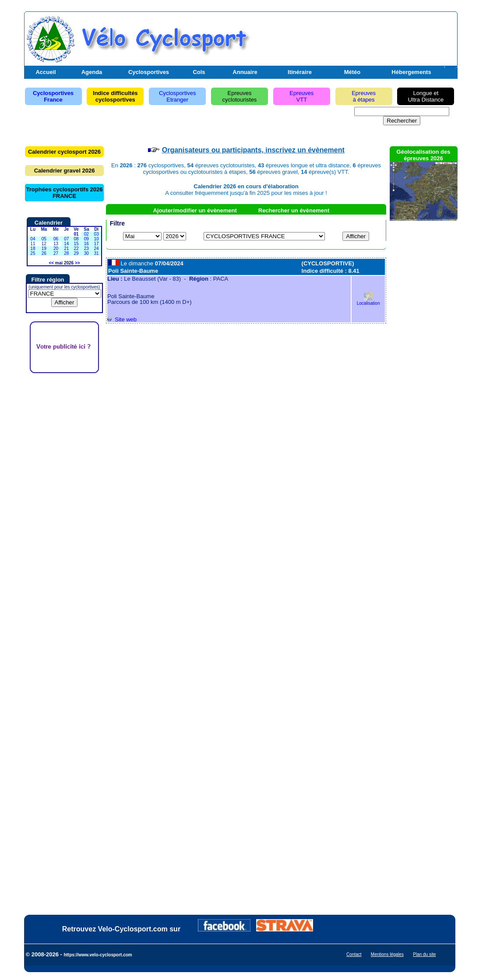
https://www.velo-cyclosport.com (98, 955)
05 (44, 239)
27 (56, 253)
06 (56, 239)
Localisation (368, 301)
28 (66, 253)
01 (76, 234)
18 (33, 249)
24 (97, 249)
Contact (354, 954)
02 (86, 234)
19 (44, 249)
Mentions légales (387, 954)
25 (33, 253)
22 (76, 249)
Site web (122, 319)
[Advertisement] (353, 36)
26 (44, 253)
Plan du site (424, 954)
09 (86, 239)
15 (76, 244)
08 (76, 239)
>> (77, 263)
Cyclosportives (149, 72)
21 (66, 249)
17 (97, 244)
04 (33, 239)
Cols (199, 72)
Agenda (92, 72)
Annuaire (245, 72)
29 (76, 253)
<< (51, 263)
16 (86, 244)
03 (97, 234)
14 (66, 244)
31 (97, 253)
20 (56, 249)
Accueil (46, 72)
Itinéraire (300, 72)
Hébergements (411, 72)
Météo (352, 72)
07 (66, 239)
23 (86, 249)
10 (97, 239)
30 (86, 253)
